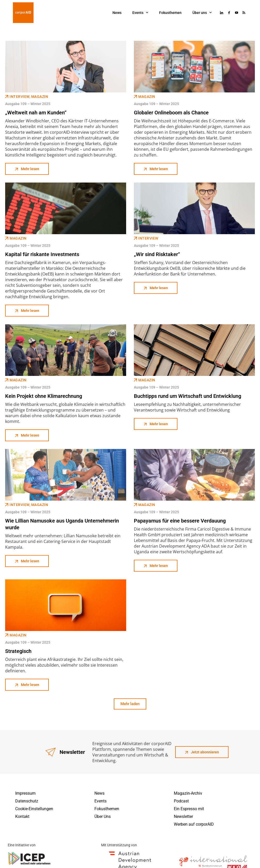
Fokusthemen (170, 13)
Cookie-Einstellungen (34, 809)
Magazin (40, 97)
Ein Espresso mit (189, 809)
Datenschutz (27, 801)
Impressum (25, 793)
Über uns (202, 13)
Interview (19, 97)
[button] (130, 704)
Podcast (181, 801)
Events (140, 13)
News (117, 13)
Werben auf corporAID (194, 824)
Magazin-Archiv (188, 793)
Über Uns (103, 816)
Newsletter (183, 816)
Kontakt (22, 816)
